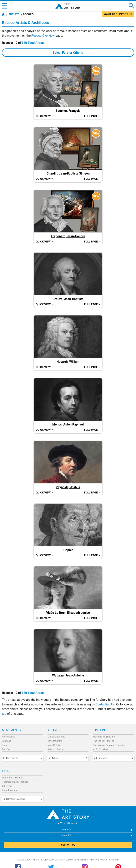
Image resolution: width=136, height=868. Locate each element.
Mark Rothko (54, 745)
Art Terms (7, 786)
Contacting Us (105, 704)
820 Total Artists (33, 43)
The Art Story (68, 6)
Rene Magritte (55, 741)
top (4, 714)
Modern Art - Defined (13, 778)
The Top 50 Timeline (104, 741)
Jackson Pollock (56, 749)
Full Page (92, 116)
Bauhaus (7, 741)
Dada (5, 745)
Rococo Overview (43, 36)
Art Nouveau (8, 737)
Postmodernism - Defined (15, 782)
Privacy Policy (98, 860)
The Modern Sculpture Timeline (109, 745)
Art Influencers (9, 790)
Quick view (44, 116)
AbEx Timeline (101, 749)
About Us (66, 830)
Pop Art (6, 749)
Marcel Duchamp (56, 737)
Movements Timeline (104, 737)
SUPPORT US (68, 845)
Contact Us (66, 835)
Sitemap (114, 860)
